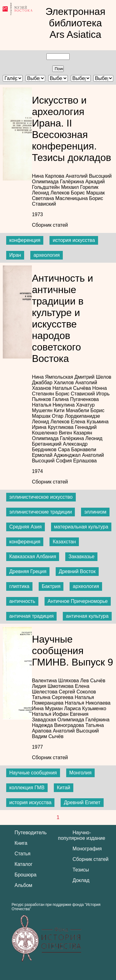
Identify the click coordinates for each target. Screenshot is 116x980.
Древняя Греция (28, 571)
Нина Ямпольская (53, 377)
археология (47, 255)
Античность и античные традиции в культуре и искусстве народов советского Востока (62, 318)
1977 (37, 747)
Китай (64, 788)
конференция (25, 240)
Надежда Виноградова (59, 725)
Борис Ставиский (76, 394)
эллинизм (95, 512)
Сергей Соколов (77, 692)
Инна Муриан (48, 708)
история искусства (74, 240)
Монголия (80, 773)
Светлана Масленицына (60, 198)
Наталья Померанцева (63, 700)
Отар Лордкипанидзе (76, 416)
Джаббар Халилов (54, 383)
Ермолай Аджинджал (57, 455)
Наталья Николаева (88, 703)
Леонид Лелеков (51, 193)
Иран (15, 255)
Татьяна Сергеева (53, 697)
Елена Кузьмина (90, 422)
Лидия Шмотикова (53, 686)
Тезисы (81, 870)
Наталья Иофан (51, 714)
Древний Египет (82, 802)
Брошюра (26, 875)
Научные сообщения (33, 773)
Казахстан (64, 542)
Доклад (81, 880)
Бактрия (51, 586)
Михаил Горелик (80, 187)
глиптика (19, 586)
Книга (21, 843)
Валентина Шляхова (56, 681)
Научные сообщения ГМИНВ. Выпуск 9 (72, 651)
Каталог (24, 864)
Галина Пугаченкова (75, 399)
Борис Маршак (88, 193)
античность (22, 601)
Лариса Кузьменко (85, 708)
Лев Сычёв (93, 681)
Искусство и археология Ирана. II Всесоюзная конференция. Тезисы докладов (71, 129)
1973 (37, 214)
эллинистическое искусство (41, 497)
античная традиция (31, 616)
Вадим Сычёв (48, 736)
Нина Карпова (49, 176)
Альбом (23, 885)
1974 (37, 471)
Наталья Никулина (54, 405)
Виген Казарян (75, 433)
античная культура (87, 616)
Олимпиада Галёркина (59, 182)
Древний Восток (77, 571)
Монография (87, 849)
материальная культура (81, 527)
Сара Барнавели (77, 450)
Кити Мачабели (72, 410)
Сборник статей (50, 225)
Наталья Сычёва (72, 388)
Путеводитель (31, 833)
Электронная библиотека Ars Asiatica (75, 23)
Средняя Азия (26, 527)
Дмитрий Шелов (93, 377)
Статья (23, 854)
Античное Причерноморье (78, 601)
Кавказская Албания (33, 557)
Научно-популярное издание (82, 835)
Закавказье (81, 557)
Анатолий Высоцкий (89, 176)
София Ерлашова (76, 461)
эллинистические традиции (41, 512)
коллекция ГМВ (27, 788)
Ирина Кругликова (53, 427)
